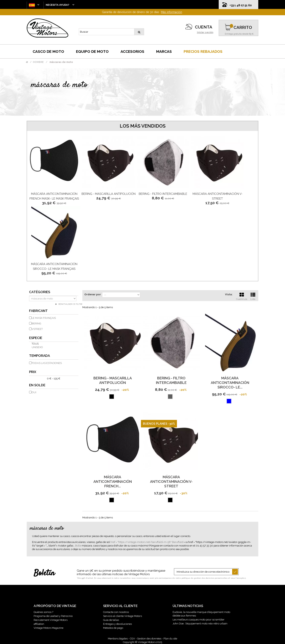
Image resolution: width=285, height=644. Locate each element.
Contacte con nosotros (116, 612)
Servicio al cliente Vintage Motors (123, 616)
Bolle (78, 546)
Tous (35, 344)
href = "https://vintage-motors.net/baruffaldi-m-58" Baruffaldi (147, 542)
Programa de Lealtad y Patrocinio (53, 616)
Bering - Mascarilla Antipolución (109, 194)
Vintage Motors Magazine (48, 628)
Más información (171, 12)
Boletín (44, 573)
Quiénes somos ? (43, 612)
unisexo (37, 347)
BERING (36, 323)
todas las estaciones (47, 363)
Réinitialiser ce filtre (70, 304)
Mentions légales (118, 639)
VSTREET (37, 329)
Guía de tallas (111, 620)
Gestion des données (149, 639)
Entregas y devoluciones (117, 624)
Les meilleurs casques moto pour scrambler (199, 620)
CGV (132, 639)
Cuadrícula (242, 296)
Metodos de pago (113, 628)
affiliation (39, 624)
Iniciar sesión (205, 32)
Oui (34, 392)
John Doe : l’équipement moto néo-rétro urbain (200, 624)
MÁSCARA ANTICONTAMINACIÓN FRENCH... (113, 482)
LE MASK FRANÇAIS (44, 318)
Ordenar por (93, 294)
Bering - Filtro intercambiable (163, 194)
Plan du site (170, 639)
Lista (253, 296)
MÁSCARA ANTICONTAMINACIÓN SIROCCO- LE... (230, 383)
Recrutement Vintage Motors (51, 620)
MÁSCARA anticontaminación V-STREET (171, 482)
